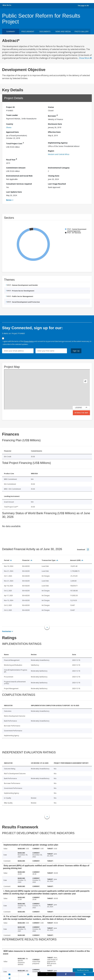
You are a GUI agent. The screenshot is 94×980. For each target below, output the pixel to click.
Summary (11, 31)
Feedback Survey (83, 970)
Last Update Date (14, 192)
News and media (63, 31)
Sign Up (76, 351)
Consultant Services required (19, 184)
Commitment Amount (16, 168)
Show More (85, 58)
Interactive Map (81, 413)
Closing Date (54, 176)
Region (51, 151)
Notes (9, 200)
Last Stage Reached (57, 184)
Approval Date (12, 132)
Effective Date (54, 132)
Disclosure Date (55, 124)
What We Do (7, 5)
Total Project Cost (15, 143)
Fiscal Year (12, 159)
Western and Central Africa (59, 154)
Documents (45, 31)
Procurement (28, 31)
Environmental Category (59, 168)
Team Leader (12, 115)
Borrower (53, 116)
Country (10, 124)
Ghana (9, 127)
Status (51, 107)
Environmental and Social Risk (19, 176)
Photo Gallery (82, 31)
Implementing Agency (58, 143)
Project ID (10, 107)
